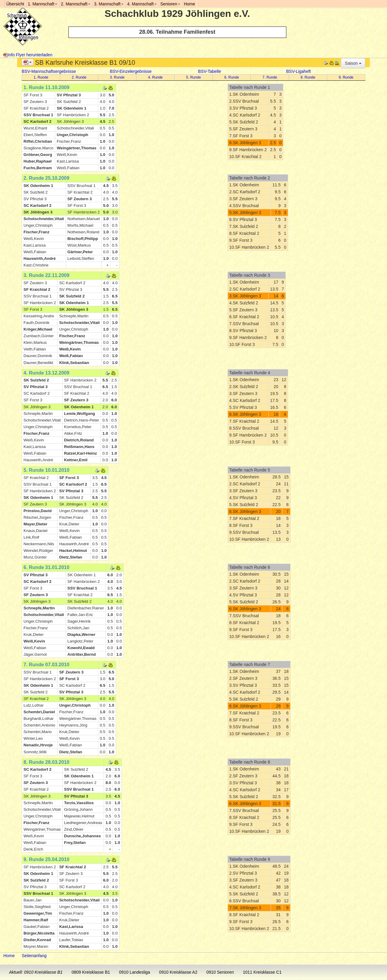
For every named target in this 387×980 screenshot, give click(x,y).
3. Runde (117, 77)
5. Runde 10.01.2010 (46, 470)
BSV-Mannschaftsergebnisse (49, 71)
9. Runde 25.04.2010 (46, 859)
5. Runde (194, 77)
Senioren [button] (170, 4)
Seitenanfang (34, 956)
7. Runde (270, 77)
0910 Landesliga (135, 972)
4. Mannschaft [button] (142, 4)
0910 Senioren (220, 972)
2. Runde (79, 77)
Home (9, 956)
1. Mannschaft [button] (42, 4)
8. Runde (308, 77)
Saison (353, 63)
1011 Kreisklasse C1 (262, 972)
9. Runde (346, 77)
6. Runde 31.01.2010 (46, 567)
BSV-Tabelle (209, 71)
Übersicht (15, 4)
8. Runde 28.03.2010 (46, 762)
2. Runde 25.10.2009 (46, 178)
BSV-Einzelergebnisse (131, 71)
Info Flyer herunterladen (28, 55)
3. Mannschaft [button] (109, 4)
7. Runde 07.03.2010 (46, 665)
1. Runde (41, 77)
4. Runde (155, 77)
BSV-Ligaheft (299, 71)
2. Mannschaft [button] (76, 4)
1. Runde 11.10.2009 (46, 87)
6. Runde (232, 77)
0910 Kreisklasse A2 (178, 972)
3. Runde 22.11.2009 (46, 275)
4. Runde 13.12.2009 (46, 373)
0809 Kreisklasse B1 (91, 972)
